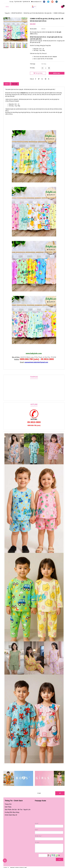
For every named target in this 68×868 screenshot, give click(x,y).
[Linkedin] (42, 79)
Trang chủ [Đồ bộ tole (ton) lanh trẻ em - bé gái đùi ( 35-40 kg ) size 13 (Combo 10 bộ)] (7, 13)
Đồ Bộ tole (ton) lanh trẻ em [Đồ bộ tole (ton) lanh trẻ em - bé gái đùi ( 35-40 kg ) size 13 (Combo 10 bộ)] (25, 99)
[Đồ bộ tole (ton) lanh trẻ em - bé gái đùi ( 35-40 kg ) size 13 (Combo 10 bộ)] (63, 7)
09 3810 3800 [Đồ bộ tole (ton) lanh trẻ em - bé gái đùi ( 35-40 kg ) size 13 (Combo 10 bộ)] (18, 2)
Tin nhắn (37, 842)
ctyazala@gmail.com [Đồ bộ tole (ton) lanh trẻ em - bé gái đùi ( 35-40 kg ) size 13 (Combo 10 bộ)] (36, 2)
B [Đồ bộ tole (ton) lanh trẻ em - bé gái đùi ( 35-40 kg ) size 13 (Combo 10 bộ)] (22, 93)
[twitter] (48, 2)
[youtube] (53, 2)
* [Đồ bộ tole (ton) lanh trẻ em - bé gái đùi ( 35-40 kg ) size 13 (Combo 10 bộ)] (33, 89)
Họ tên (36, 823)
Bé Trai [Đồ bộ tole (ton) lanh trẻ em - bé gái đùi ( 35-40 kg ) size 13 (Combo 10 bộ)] (20, 810)
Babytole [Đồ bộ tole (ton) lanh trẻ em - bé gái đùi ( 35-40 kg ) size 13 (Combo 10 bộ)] (8, 109)
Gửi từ (35, 59)
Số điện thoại (38, 836)
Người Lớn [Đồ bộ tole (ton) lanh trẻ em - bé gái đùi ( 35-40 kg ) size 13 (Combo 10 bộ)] (27, 810)
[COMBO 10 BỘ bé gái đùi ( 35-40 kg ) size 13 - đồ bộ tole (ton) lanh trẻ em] (34, 7)
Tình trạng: (33, 64)
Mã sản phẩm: (34, 29)
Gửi (60, 859)
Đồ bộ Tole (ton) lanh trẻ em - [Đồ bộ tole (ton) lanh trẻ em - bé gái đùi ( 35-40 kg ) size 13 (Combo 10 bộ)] (39, 37)
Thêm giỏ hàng (38, 73)
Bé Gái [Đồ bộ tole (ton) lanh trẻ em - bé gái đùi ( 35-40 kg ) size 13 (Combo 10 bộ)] (14, 810)
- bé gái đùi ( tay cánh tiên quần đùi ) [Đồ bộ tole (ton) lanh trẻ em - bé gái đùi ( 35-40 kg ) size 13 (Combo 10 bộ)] (41, 99)
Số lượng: (32, 68)
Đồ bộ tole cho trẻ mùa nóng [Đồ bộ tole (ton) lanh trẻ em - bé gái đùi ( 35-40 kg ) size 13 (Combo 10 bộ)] (12, 93)
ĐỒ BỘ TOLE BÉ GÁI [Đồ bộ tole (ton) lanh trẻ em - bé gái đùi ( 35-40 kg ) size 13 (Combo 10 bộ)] (17, 13)
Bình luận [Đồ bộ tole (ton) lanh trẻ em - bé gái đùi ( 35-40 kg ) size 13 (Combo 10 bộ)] (15, 84)
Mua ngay (57, 73)
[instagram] (57, 2)
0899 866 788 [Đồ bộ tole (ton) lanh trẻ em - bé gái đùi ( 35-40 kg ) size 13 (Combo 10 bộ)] (27, 2)
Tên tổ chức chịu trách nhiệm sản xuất (43, 57)
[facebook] (44, 2)
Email (36, 830)
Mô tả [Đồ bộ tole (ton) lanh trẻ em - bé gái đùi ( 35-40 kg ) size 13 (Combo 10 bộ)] (7, 84)
